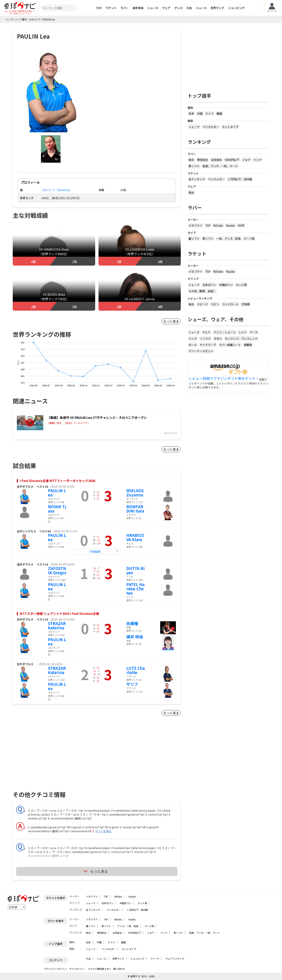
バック (258, 160)
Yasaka (230, 225)
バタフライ (195, 225)
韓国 (219, 113)
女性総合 (216, 160)
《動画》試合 (54, 423)
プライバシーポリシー (56, 969)
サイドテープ (208, 345)
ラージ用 (249, 239)
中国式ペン (226, 285)
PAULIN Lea (57, 493)
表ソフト (194, 166)
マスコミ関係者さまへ (99, 969)
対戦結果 (95, 552)
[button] (51, 90)
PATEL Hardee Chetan (135, 589)
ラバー (125, 8)
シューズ (153, 8)
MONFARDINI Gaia (135, 509)
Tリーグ (155, 959)
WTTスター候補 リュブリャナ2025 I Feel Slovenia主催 (59, 613)
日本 (191, 113)
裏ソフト (194, 239)
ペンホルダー (211, 127)
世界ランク (217, 8)
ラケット (111, 8)
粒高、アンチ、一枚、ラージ (220, 166)
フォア (246, 160)
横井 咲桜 (135, 637)
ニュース (201, 8)
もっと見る (171, 321)
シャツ (243, 332)
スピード (202, 304)
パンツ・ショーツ (225, 332)
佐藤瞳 (132, 623)
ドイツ (210, 113)
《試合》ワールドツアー (77, 423)
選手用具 (138, 8)
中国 (200, 113)
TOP (99, 8)
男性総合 (202, 160)
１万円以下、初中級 (240, 179)
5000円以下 (232, 160)
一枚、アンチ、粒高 (229, 239)
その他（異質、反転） (202, 291)
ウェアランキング (175, 959)
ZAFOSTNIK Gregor (57, 570)
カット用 (241, 285)
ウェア (166, 8)
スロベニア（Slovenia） (57, 190)
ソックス (205, 338)
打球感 (246, 304)
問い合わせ (119, 969)
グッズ (178, 8)
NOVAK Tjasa (57, 509)
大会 (189, 8)
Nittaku (218, 225)
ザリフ (132, 684)
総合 (191, 160)
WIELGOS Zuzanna (135, 493)
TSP (208, 225)
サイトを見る (103, 831)
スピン (215, 304)
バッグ (193, 338)
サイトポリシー (78, 969)
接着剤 (248, 345)
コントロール (230, 304)
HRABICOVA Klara (135, 537)
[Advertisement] (46, 758)
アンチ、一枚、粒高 (128, 926)
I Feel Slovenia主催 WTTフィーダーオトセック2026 (57, 481)
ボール (193, 345)
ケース (254, 332)
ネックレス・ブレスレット (241, 338)
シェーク (194, 127)
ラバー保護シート (230, 345)
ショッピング (236, 8)
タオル (218, 338)
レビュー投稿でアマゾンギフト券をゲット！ (224, 378)
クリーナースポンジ (201, 351)
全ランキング (197, 179)
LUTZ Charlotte (136, 670)
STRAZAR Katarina (57, 626)
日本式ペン (209, 285)
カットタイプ (230, 127)
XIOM (241, 225)
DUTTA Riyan (136, 570)
